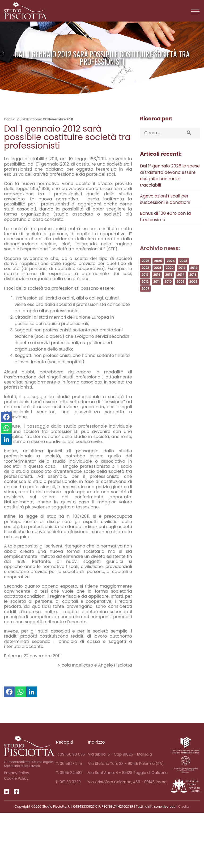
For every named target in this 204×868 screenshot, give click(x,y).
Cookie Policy (16, 778)
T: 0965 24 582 (69, 773)
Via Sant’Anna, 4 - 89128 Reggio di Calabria (128, 773)
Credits (184, 806)
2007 (145, 295)
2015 (169, 281)
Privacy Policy (17, 773)
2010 (168, 288)
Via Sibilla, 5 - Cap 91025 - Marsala (120, 754)
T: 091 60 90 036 (71, 754)
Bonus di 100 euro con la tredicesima (165, 216)
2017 (145, 281)
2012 (145, 288)
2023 (183, 267)
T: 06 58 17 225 (69, 764)
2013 (193, 281)
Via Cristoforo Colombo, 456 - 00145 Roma (127, 782)
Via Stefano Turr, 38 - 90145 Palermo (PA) (126, 764)
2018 (194, 274)
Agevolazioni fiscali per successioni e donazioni (165, 199)
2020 (170, 274)
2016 (157, 281)
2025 (158, 267)
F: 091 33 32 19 (68, 782)
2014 (181, 281)
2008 (193, 288)
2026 (145, 267)
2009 (181, 288)
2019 (182, 274)
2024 (171, 267)
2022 (145, 274)
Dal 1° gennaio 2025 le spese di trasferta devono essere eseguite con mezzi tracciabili (170, 176)
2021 (158, 274)
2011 (156, 288)
